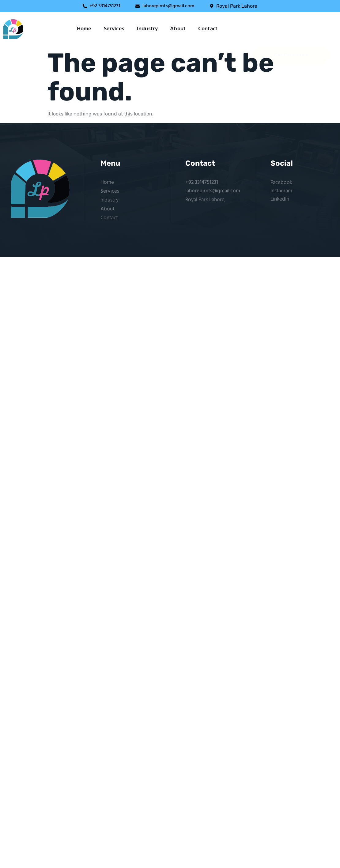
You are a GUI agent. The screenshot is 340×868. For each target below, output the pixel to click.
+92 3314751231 (202, 182)
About (178, 29)
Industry (147, 29)
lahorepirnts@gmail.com (213, 191)
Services (114, 29)
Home (84, 29)
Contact (208, 29)
